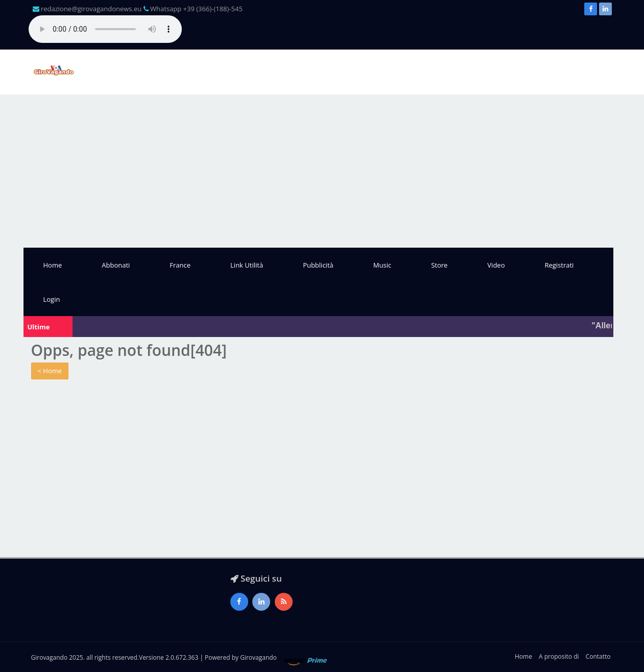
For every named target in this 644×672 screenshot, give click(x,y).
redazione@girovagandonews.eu (91, 9)
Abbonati (116, 265)
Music (382, 265)
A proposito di (559, 656)
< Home (50, 371)
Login (52, 299)
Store (439, 265)
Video (496, 265)
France (180, 265)
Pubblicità (318, 265)
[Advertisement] (322, 171)
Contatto (598, 656)
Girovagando (258, 657)
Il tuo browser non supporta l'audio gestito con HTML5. (105, 29)
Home (53, 265)
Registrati (559, 265)
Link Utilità (247, 265)
